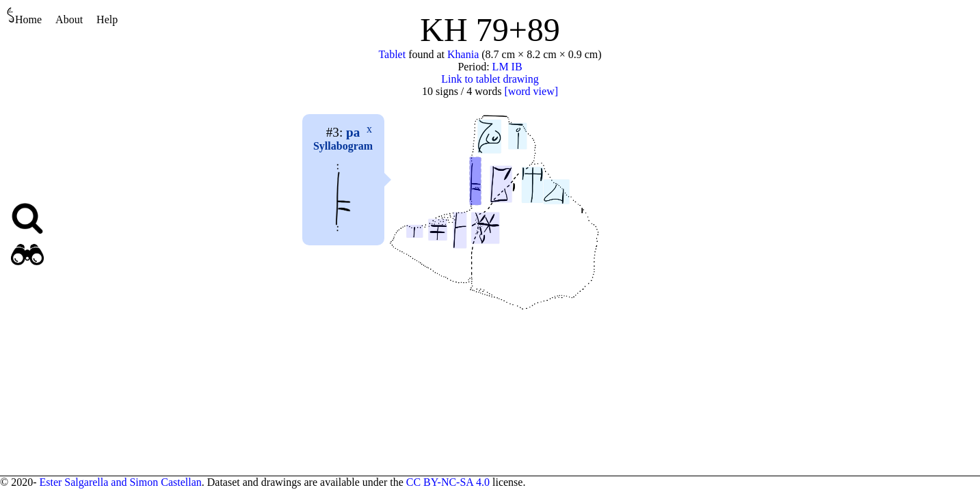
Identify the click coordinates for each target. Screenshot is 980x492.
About (69, 19)
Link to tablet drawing (490, 79)
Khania (463, 54)
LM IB (507, 67)
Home (24, 16)
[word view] (531, 91)
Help (107, 19)
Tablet (392, 54)
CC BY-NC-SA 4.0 (448, 482)
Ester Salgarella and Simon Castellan (120, 482)
